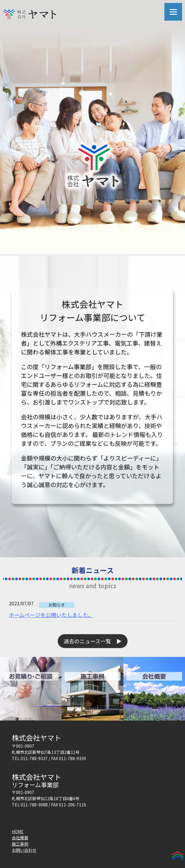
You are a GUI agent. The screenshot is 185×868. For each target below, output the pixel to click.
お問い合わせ (24, 850)
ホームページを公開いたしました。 (51, 615)
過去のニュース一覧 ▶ (93, 641)
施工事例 (20, 844)
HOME (18, 831)
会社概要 (20, 838)
